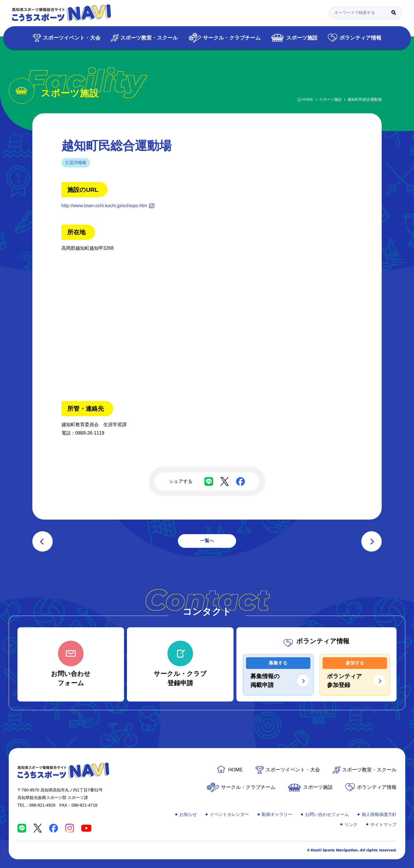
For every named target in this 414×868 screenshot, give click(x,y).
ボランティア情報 (360, 38)
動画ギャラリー (277, 814)
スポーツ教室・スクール (149, 38)
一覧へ (207, 541)
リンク (351, 824)
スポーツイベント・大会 (72, 38)
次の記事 (371, 541)
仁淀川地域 (76, 162)
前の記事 (43, 541)
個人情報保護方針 (379, 814)
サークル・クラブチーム (232, 38)
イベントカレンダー (229, 814)
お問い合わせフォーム (327, 814)
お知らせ (188, 814)
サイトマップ (383, 824)
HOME (236, 770)
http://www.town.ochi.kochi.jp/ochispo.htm (104, 206)
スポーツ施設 (302, 38)
